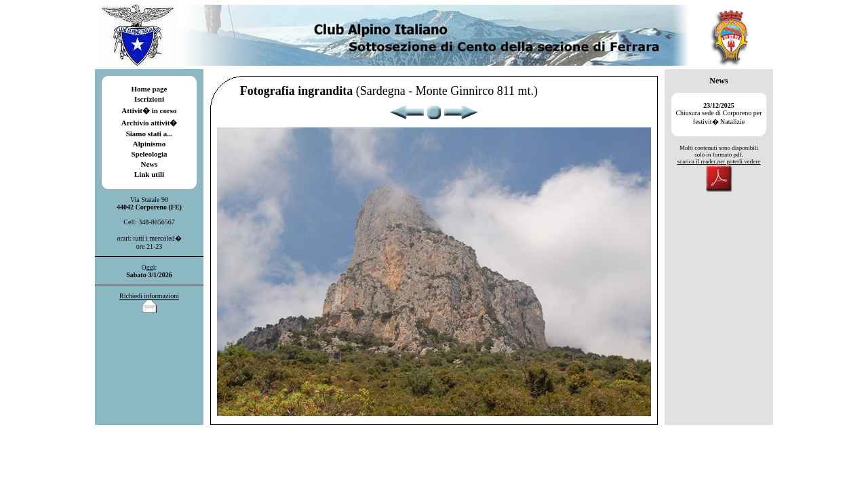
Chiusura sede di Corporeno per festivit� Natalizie (718, 114)
